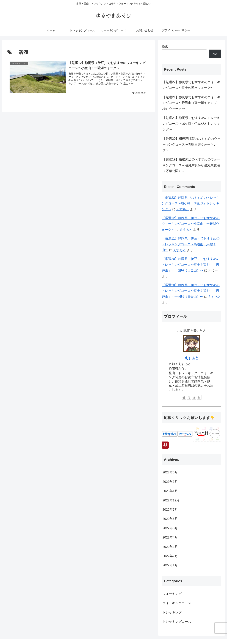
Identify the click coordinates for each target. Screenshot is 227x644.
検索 (165, 46)
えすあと (183, 209)
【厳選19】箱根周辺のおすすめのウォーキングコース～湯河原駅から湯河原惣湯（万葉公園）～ (191, 165)
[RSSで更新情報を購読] (199, 397)
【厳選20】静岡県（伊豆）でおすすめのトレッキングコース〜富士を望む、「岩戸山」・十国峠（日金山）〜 (191, 265)
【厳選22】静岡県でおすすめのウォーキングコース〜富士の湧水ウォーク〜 (191, 85)
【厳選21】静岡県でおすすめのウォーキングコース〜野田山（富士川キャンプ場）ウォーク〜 (191, 103)
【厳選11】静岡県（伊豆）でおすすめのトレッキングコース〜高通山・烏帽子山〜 (191, 244)
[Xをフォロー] (189, 397)
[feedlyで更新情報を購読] (194, 397)
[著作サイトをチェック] (184, 397)
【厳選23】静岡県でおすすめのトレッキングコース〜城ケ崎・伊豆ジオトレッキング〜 (191, 124)
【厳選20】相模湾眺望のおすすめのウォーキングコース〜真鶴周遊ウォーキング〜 (191, 144)
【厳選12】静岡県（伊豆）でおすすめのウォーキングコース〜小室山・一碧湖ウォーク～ (191, 224)
